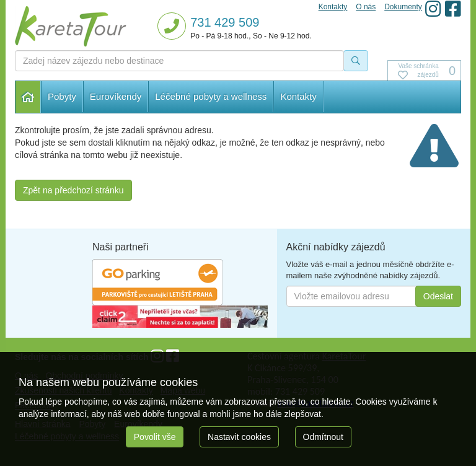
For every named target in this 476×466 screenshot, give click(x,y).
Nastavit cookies (239, 437)
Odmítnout (323, 437)
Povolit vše (155, 437)
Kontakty (298, 96)
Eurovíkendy (116, 96)
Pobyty (62, 96)
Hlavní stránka (28, 97)
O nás (366, 7)
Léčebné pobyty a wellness (211, 96)
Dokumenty (403, 7)
